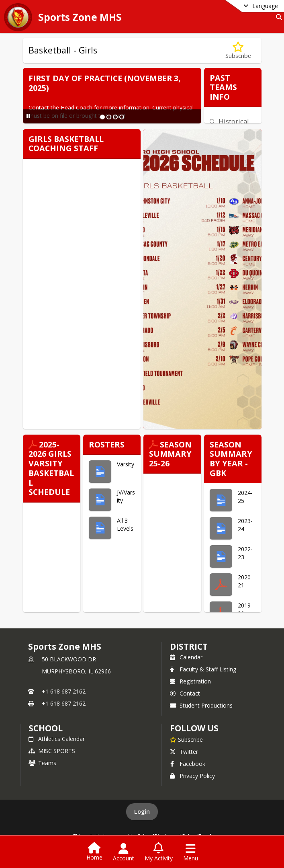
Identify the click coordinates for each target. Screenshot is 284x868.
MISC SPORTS (52, 751)
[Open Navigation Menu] (191, 852)
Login (142, 812)
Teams (42, 763)
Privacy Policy (192, 776)
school (46, 728)
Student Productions (201, 705)
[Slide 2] (109, 117)
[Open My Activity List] (159, 852)
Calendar (186, 657)
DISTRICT (189, 646)
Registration (190, 681)
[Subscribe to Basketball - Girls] (238, 50)
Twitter (184, 752)
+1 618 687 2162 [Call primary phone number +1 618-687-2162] (64, 691)
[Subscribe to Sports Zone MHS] (186, 739)
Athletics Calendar (57, 739)
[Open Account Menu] (124, 852)
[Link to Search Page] (277, 17)
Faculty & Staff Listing (203, 669)
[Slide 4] (122, 117)
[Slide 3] (115, 117)
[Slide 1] (102, 117)
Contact (185, 693)
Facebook (188, 764)
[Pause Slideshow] (28, 116)
